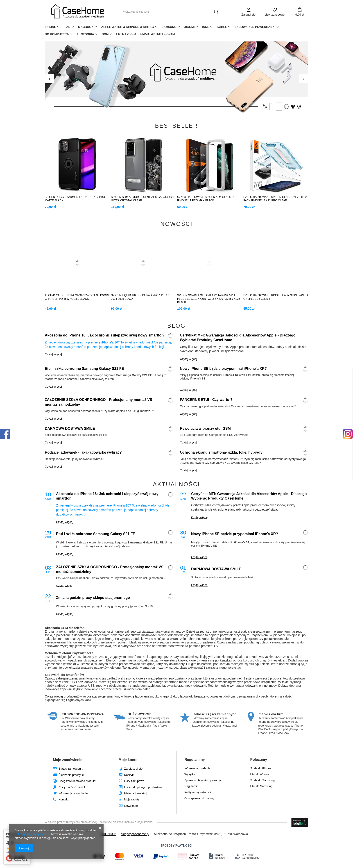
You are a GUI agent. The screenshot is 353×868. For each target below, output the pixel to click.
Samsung (169, 27)
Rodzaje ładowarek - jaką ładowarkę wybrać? (83, 452)
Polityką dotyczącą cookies (32, 834)
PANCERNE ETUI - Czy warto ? (206, 400)
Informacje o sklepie (197, 768)
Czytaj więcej (53, 354)
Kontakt (63, 799)
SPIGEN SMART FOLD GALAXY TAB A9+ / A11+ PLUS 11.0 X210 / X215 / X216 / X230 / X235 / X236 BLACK (209, 299)
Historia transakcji (136, 793)
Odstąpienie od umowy (199, 798)
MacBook (86, 27)
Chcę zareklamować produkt (77, 781)
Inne (206, 27)
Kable (222, 27)
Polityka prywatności (198, 792)
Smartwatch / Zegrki (157, 34)
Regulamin (191, 786)
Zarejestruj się (134, 769)
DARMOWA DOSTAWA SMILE (70, 428)
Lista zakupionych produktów (143, 787)
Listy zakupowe (275, 15)
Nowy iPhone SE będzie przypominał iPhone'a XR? (223, 369)
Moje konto (128, 760)
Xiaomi (189, 27)
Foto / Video (126, 34)
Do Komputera (57, 34)
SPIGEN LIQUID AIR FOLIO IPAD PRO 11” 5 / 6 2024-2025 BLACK (140, 297)
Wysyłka (190, 774)
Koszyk (129, 775)
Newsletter (131, 806)
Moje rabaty (132, 799)
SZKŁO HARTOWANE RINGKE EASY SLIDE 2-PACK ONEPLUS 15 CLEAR (276, 297)
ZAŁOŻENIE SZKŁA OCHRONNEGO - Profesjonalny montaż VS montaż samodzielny (98, 402)
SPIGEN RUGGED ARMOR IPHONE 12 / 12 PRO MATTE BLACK (75, 199)
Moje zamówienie (68, 760)
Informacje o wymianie (73, 793)
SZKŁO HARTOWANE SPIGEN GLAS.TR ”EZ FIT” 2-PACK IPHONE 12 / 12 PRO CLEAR (275, 199)
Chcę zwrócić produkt (72, 787)
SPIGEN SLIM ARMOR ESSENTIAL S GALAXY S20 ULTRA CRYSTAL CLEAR (143, 199)
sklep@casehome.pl (135, 834)
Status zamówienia (71, 769)
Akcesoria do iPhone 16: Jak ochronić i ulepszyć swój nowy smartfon (104, 335)
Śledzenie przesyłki (71, 775)
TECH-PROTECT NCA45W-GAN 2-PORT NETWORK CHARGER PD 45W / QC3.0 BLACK (77, 297)
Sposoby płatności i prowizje (203, 780)
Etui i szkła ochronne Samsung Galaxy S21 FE (84, 369)
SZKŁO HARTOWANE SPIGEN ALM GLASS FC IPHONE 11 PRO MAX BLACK (206, 199)
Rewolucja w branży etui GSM (205, 428)
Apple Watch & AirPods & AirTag (128, 27)
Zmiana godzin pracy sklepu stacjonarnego (93, 598)
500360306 (109, 834)
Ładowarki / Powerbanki (255, 27)
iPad (67, 27)
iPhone (50, 27)
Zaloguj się (248, 15)
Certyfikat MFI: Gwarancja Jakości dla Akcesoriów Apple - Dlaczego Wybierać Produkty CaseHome (238, 338)
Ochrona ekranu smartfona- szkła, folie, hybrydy (221, 452)
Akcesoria (85, 34)
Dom (105, 34)
